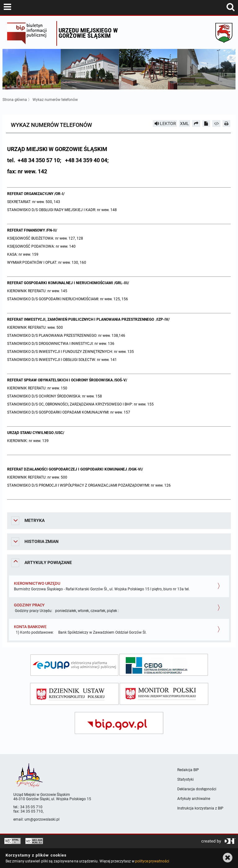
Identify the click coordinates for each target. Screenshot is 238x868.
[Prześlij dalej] (196, 124)
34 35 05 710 (31, 807)
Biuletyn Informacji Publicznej (30, 33)
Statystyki (185, 779)
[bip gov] (119, 723)
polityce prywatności (152, 861)
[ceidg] (164, 665)
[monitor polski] (164, 694)
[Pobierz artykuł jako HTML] (216, 124)
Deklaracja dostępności (197, 789)
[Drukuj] (227, 124)
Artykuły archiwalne (194, 799)
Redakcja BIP (188, 770)
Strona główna (15, 100)
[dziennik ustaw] (74, 694)
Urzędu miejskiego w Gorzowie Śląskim (88, 33)
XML (185, 124)
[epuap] (74, 665)
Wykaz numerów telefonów (55, 100)
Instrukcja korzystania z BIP (200, 808)
